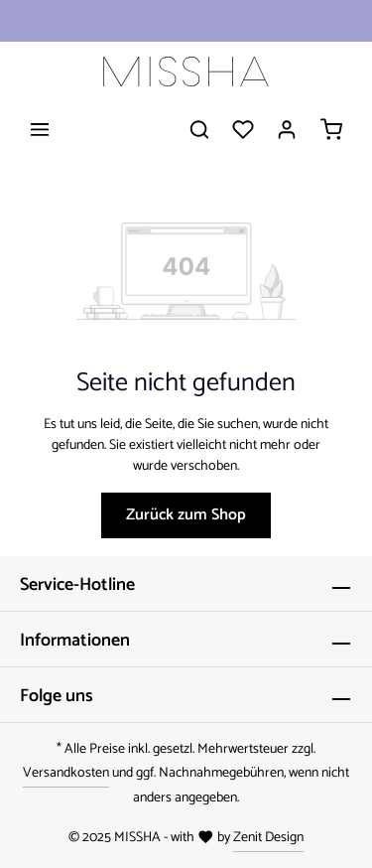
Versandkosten (66, 773)
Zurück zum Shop (186, 515)
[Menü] (40, 129)
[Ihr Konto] (287, 129)
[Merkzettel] (243, 129)
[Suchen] (199, 129)
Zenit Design (268, 838)
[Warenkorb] (331, 129)
